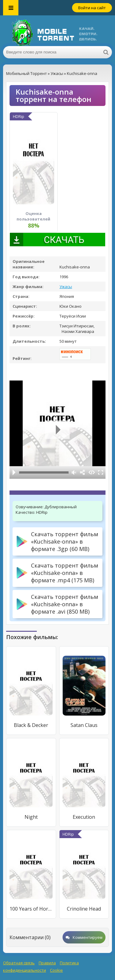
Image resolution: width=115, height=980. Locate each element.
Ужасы (66, 287)
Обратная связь (19, 963)
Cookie (56, 970)
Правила (47, 963)
